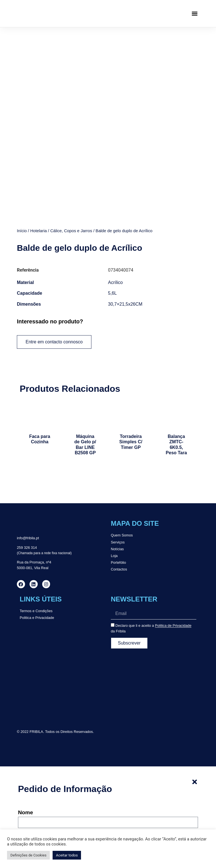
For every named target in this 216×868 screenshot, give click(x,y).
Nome (25, 751)
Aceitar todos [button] (67, 855)
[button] (194, 14)
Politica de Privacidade (173, 565)
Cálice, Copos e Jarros (71, 170)
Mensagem (32, 819)
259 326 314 (27, 486)
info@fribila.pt (28, 477)
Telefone (29, 797)
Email (25, 774)
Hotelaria (38, 170)
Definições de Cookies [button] (28, 855)
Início (22, 170)
